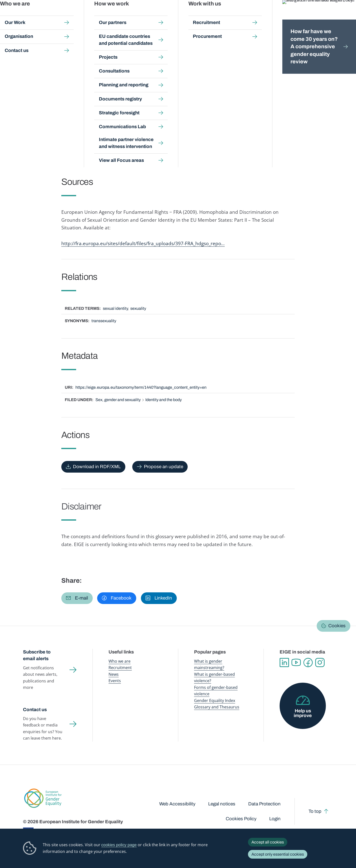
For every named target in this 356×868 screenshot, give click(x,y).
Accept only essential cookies (278, 854)
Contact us (35, 710)
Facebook (308, 663)
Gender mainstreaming (168, 15)
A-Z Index (142, 48)
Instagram (320, 663)
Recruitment (120, 667)
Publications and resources (125, 15)
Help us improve (303, 713)
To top (315, 811)
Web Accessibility (177, 804)
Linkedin (284, 663)
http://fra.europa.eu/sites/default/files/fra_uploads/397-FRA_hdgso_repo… (143, 243)
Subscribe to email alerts (37, 655)
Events (115, 681)
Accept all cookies (268, 842)
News (114, 674)
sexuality (138, 308)
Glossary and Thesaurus (217, 707)
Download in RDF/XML (97, 467)
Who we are (120, 661)
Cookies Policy (241, 819)
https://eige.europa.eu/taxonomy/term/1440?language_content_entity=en (141, 387)
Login (275, 819)
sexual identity (115, 308)
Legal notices (222, 804)
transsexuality (104, 321)
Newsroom (87, 15)
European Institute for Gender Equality (34, 15)
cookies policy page (119, 845)
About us (322, 15)
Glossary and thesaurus (110, 48)
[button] (77, 598)
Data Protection (264, 804)
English (317, 60)
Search (345, 15)
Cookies (337, 626)
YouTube (296, 663)
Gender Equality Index (246, 15)
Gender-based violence (208, 15)
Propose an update (164, 467)
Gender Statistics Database (288, 15)
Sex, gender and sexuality (118, 400)
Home (33, 48)
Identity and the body (164, 400)
